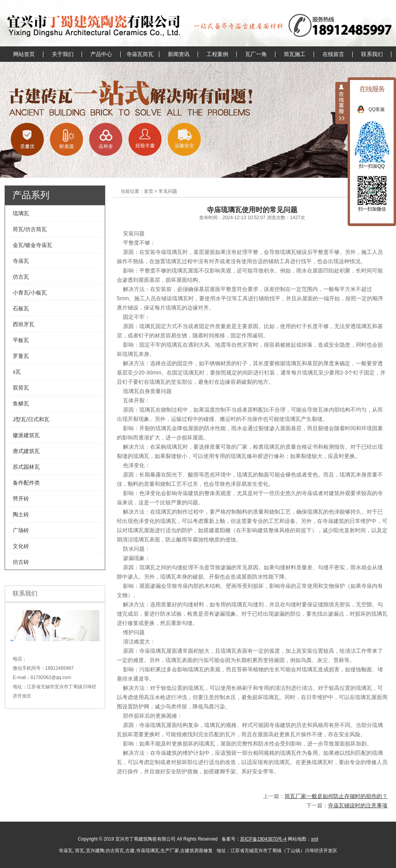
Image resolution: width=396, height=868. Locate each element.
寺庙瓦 (21, 261)
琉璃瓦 (21, 213)
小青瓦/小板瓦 (30, 293)
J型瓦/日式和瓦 (31, 419)
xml (315, 839)
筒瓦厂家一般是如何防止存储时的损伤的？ (336, 796)
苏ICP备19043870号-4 (263, 839)
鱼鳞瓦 (21, 403)
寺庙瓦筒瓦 (140, 54)
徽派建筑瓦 (26, 435)
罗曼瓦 (21, 356)
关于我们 (63, 54)
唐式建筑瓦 (26, 451)
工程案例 (217, 54)
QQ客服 (381, 109)
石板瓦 (21, 308)
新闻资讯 (179, 54)
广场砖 (21, 530)
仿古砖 (21, 562)
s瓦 (17, 372)
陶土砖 (21, 514)
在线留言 (333, 54)
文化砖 (21, 546)
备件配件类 (26, 483)
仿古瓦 (21, 277)
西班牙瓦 (24, 324)
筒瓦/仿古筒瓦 (30, 229)
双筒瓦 (21, 388)
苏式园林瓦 (26, 467)
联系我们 (372, 54)
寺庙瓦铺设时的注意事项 (358, 805)
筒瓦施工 (295, 54)
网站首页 (24, 54)
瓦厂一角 (256, 54)
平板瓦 (21, 340)
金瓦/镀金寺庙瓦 (32, 245)
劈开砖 (21, 499)
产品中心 (101, 54)
